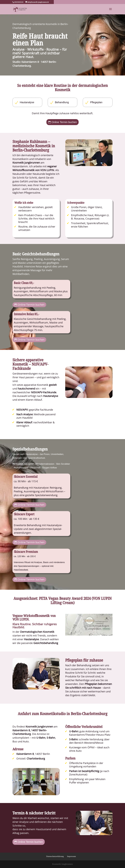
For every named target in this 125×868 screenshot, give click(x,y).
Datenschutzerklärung (55, 856)
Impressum (71, 856)
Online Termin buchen (64, 122)
